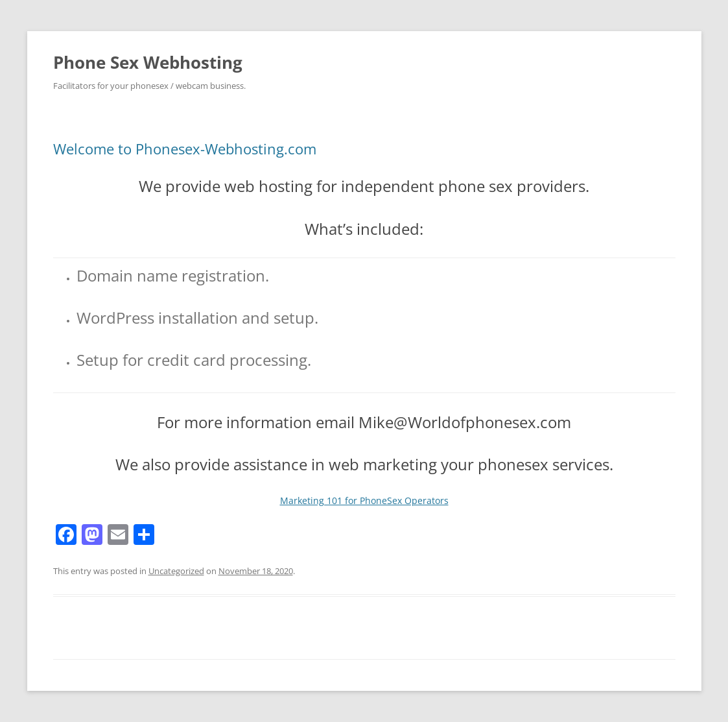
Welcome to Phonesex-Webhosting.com (185, 149)
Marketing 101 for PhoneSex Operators (364, 500)
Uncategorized (176, 571)
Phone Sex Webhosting (148, 62)
